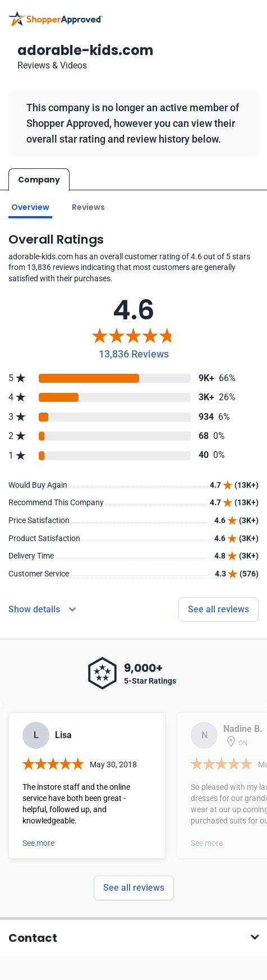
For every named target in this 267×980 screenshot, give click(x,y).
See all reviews (134, 885)
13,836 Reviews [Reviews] (134, 351)
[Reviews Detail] (42, 607)
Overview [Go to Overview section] (30, 204)
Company (39, 180)
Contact (33, 935)
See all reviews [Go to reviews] (218, 607)
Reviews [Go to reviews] (88, 204)
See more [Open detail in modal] (38, 840)
